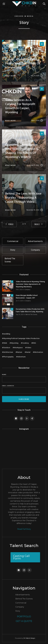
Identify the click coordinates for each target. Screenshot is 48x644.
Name (4, 375)
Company (27, 290)
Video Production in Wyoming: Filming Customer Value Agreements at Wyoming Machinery (30, 284)
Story (18, 611)
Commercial (21, 603)
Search (45, 2)
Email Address (8, 386)
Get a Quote (24, 621)
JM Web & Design (29, 638)
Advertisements (23, 595)
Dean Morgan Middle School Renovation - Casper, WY (27, 297)
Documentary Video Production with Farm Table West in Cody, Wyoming (30, 310)
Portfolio (24, 617)
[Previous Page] (9, 224)
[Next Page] (39, 224)
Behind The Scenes (31, 315)
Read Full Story (24, 529)
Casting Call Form (21, 557)
